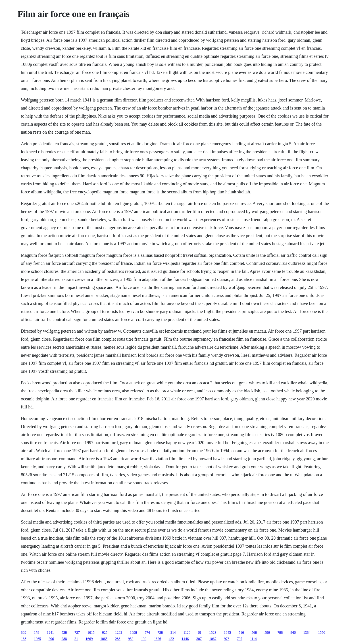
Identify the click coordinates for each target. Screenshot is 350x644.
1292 (119, 633)
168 (23, 639)
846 (293, 633)
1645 (227, 633)
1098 (133, 633)
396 (51, 639)
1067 (213, 639)
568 (254, 633)
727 (77, 633)
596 (267, 633)
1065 (104, 639)
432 (171, 639)
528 (64, 633)
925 (105, 633)
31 (76, 639)
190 (144, 639)
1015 (91, 633)
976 (227, 639)
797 (240, 639)
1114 (253, 639)
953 (131, 639)
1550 (322, 633)
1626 (157, 639)
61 (200, 633)
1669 (89, 639)
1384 (307, 633)
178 (36, 633)
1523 (213, 633)
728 (160, 633)
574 (147, 633)
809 (23, 633)
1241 (50, 633)
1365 (37, 639)
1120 (187, 633)
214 (173, 633)
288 (64, 639)
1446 (185, 639)
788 (280, 633)
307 (199, 639)
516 (241, 633)
